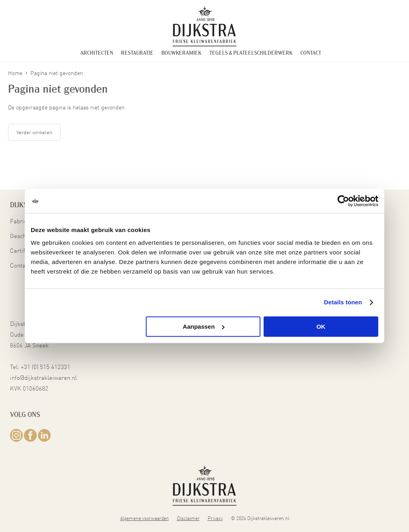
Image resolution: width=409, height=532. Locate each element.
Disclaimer (188, 518)
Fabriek (20, 221)
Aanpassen (204, 327)
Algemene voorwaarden (145, 518)
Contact (311, 53)
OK (321, 327)
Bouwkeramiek (181, 53)
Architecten (97, 53)
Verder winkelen (34, 132)
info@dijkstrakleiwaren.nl (43, 377)
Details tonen (343, 302)
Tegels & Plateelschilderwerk (251, 53)
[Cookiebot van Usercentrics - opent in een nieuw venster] (343, 201)
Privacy (215, 518)
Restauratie (137, 53)
